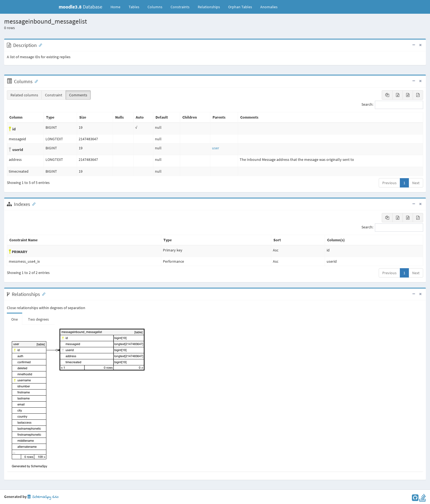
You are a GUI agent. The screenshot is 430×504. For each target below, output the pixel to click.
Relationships (209, 7)
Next (416, 183)
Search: (392, 105)
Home (115, 7)
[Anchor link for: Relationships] (43, 294)
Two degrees (38, 319)
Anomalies (269, 7)
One (15, 319)
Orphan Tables (240, 7)
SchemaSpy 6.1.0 (43, 497)
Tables (136, 7)
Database (80, 7)
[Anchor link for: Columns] (35, 81)
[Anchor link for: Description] (39, 45)
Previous (389, 183)
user (216, 148)
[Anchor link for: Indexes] (33, 204)
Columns (155, 7)
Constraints (180, 7)
